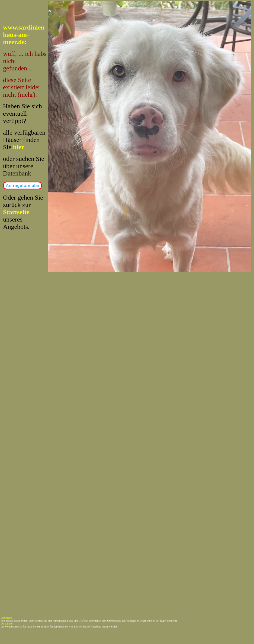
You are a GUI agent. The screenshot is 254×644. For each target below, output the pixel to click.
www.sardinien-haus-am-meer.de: (25, 35)
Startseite (16, 212)
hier (19, 147)
